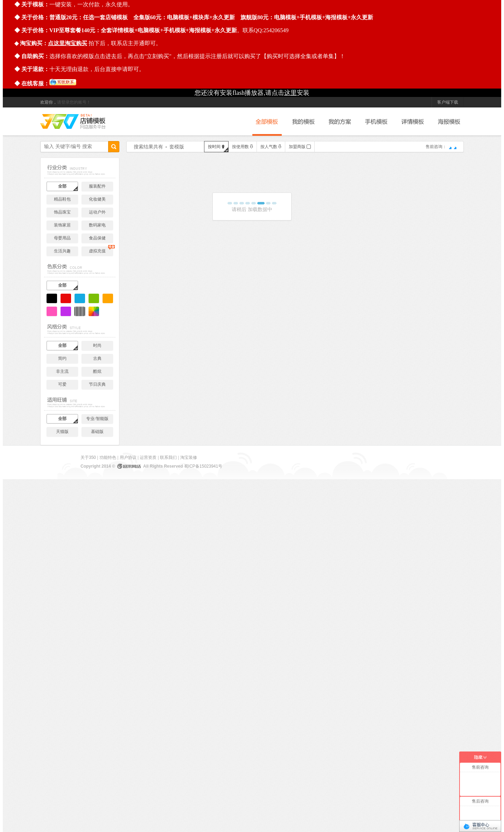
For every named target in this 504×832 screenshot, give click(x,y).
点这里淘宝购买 (68, 43)
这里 (290, 93)
